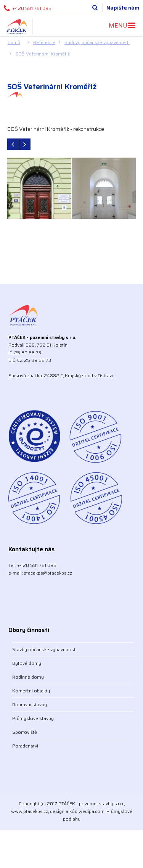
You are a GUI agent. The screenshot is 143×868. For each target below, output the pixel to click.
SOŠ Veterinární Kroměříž (43, 54)
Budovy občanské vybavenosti (97, 42)
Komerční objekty (31, 691)
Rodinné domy (28, 677)
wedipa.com (92, 811)
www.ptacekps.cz (30, 811)
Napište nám (123, 8)
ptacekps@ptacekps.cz (48, 573)
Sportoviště (25, 732)
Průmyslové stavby (33, 718)
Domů (14, 42)
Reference (44, 42)
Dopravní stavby (30, 704)
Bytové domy (27, 663)
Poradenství (25, 746)
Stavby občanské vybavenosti (44, 649)
